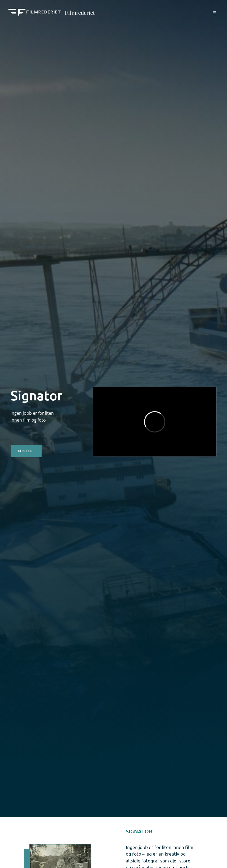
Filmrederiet (80, 13)
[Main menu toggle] (214, 13)
